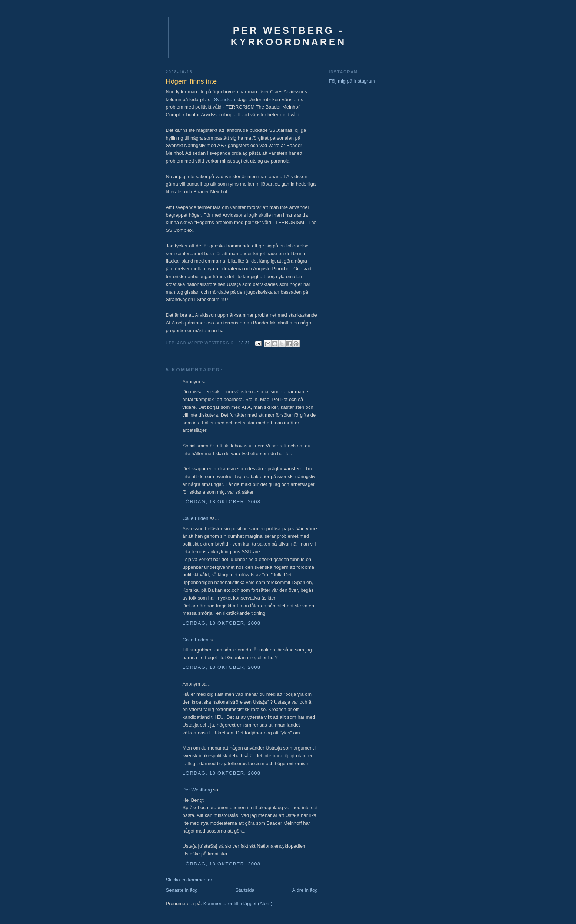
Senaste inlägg (182, 890)
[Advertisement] (351, 144)
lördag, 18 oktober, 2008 (222, 502)
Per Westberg (197, 790)
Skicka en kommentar (189, 880)
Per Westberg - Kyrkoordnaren (289, 36)
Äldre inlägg (305, 890)
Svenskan (225, 99)
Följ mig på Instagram (352, 81)
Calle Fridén (196, 518)
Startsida (245, 890)
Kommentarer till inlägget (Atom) (238, 903)
